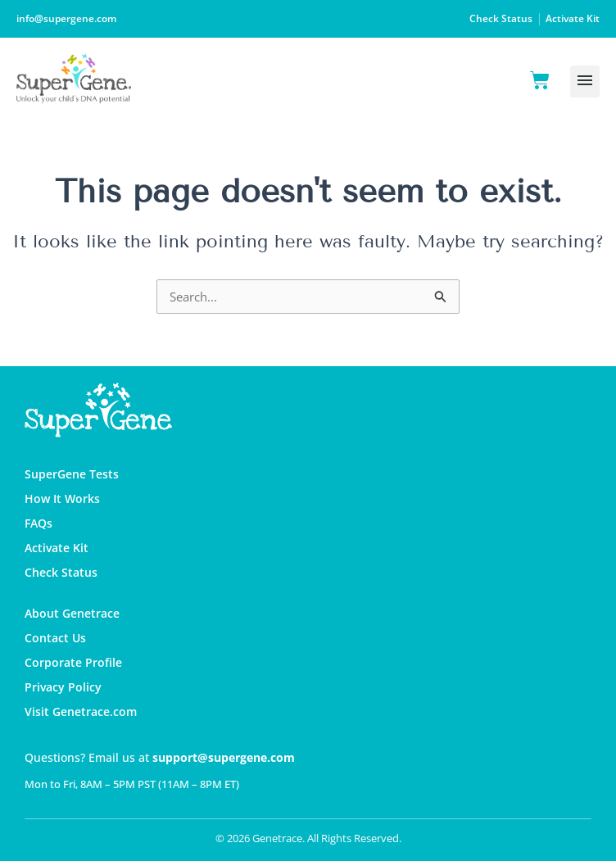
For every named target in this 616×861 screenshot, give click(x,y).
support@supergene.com (224, 757)
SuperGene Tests (72, 474)
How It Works (62, 498)
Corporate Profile (73, 662)
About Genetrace (72, 613)
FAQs (38, 523)
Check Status (501, 18)
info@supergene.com (66, 18)
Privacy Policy (63, 687)
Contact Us (55, 638)
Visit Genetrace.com (81, 711)
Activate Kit (573, 18)
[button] (585, 82)
